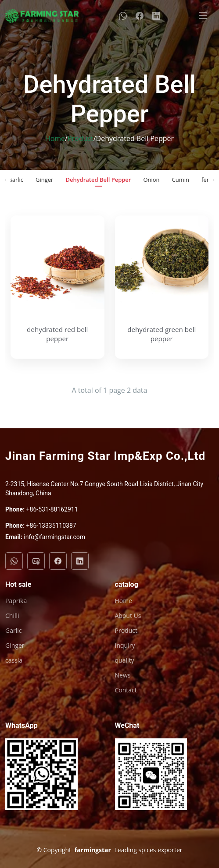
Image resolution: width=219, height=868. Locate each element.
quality (125, 660)
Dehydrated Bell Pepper (98, 180)
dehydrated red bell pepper (57, 334)
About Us (128, 616)
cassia (14, 660)
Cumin (181, 180)
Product (81, 138)
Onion (151, 180)
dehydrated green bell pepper (162, 334)
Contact (126, 690)
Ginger (44, 180)
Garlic (16, 180)
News (123, 675)
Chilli (12, 616)
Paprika (16, 601)
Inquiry (125, 646)
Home (55, 138)
